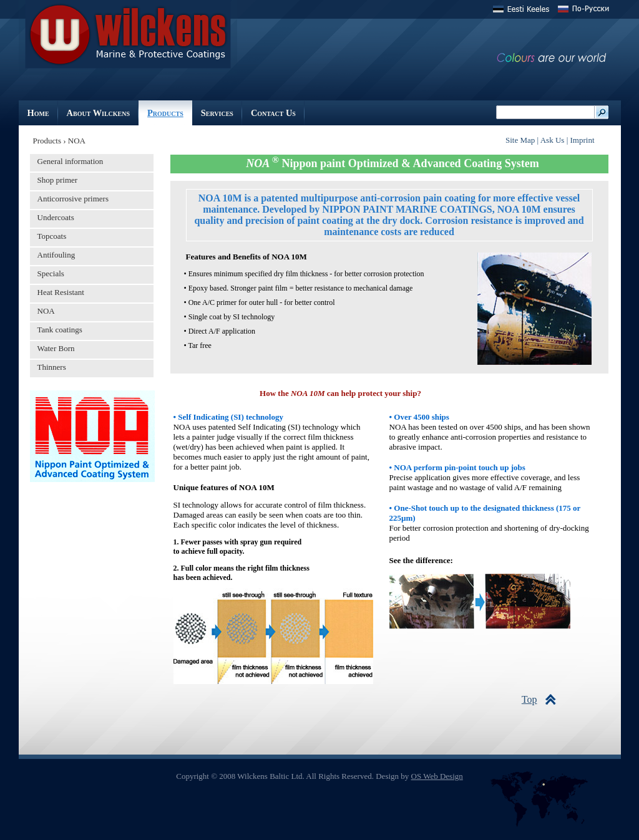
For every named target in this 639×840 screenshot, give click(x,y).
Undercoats (56, 217)
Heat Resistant (61, 292)
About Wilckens (98, 113)
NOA (46, 311)
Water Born (56, 348)
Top (529, 699)
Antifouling (56, 255)
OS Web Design (437, 776)
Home (38, 113)
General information (71, 161)
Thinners (52, 367)
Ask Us (554, 140)
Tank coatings (60, 330)
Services (217, 113)
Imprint (583, 140)
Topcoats (52, 236)
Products (165, 113)
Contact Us (273, 113)
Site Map (520, 140)
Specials (51, 273)
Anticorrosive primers (73, 199)
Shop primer (58, 180)
